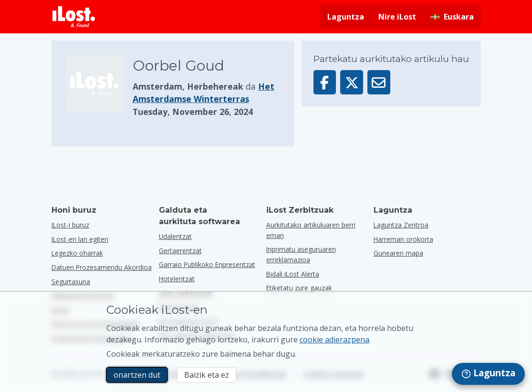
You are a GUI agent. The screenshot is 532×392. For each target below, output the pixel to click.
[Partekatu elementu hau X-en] (352, 82)
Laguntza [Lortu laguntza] (346, 17)
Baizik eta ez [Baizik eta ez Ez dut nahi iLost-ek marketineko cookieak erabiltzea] (207, 375)
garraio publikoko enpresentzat (207, 264)
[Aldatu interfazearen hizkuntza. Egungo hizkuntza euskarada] (452, 17)
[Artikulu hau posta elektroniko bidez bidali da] (379, 82)
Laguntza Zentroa (401, 225)
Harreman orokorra (403, 239)
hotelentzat (177, 279)
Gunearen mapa (398, 253)
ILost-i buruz (70, 225)
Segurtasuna (71, 282)
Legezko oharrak (77, 253)
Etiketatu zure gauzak (299, 288)
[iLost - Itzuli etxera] (74, 17)
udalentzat (175, 236)
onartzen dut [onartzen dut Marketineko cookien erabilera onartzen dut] (137, 375)
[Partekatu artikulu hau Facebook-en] (325, 82)
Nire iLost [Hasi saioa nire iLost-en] (397, 17)
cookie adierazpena (334, 340)
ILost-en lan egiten (80, 239)
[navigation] (488, 374)
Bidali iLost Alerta (293, 274)
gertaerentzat (180, 251)
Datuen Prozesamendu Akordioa (102, 267)
